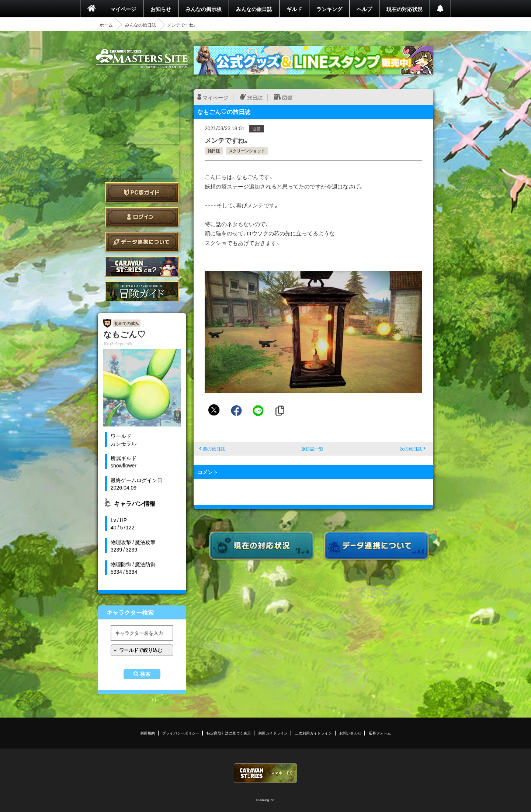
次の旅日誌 (411, 449)
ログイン (142, 217)
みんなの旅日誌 (254, 9)
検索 (145, 674)
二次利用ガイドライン (313, 733)
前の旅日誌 (214, 449)
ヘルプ (364, 9)
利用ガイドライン (273, 733)
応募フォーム (380, 733)
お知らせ (161, 9)
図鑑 (287, 97)
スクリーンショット (247, 151)
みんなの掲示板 (204, 9)
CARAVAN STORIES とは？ (142, 267)
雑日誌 (214, 151)
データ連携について (142, 242)
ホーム (106, 25)
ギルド (294, 9)
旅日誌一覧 (312, 449)
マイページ (123, 9)
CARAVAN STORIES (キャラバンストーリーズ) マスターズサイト (142, 59)
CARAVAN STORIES (265, 773)
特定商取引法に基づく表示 (229, 733)
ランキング (329, 9)
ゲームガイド (142, 291)
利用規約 (147, 733)
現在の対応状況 (405, 9)
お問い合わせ (350, 733)
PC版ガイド (142, 192)
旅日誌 (255, 97)
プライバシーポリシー (181, 733)
